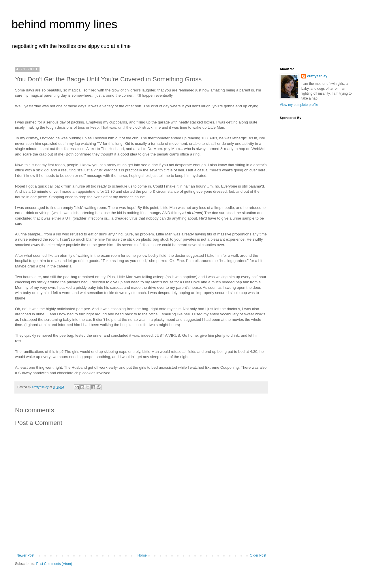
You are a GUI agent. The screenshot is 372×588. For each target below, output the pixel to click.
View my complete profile (299, 105)
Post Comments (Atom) (54, 564)
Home (142, 555)
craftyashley (317, 76)
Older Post (258, 555)
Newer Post (25, 555)
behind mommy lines (64, 24)
